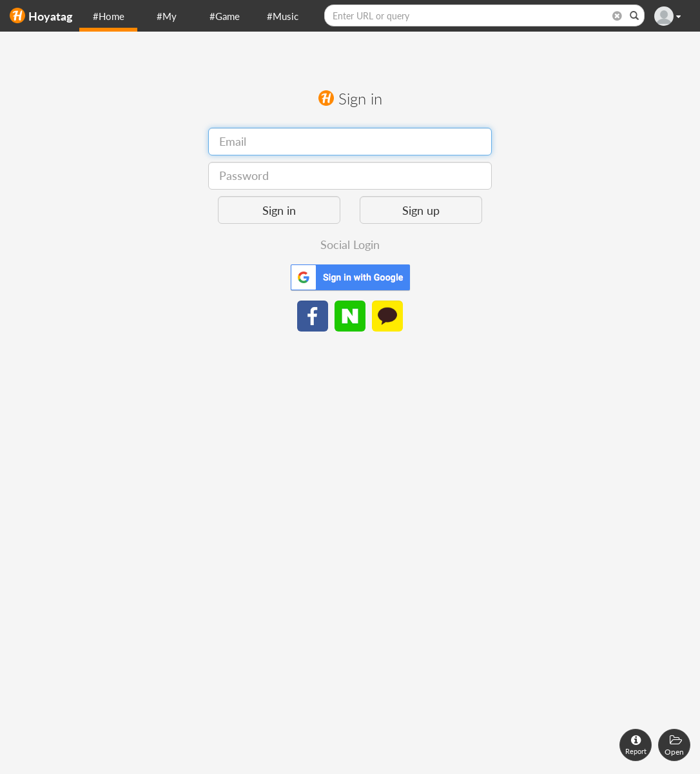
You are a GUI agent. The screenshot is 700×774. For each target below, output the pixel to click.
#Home (109, 16)
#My (167, 16)
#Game (225, 16)
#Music (283, 16)
